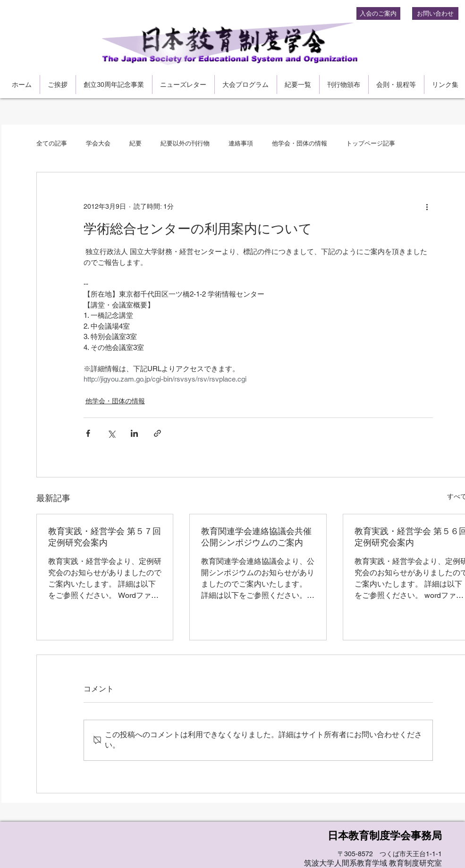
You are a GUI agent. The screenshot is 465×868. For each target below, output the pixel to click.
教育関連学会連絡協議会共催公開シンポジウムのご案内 (256, 537)
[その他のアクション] (427, 206)
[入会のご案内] (378, 13)
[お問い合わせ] (435, 13)
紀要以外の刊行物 (185, 143)
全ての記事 (52, 143)
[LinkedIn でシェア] (134, 433)
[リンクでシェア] (157, 433)
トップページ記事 (371, 143)
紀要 (135, 143)
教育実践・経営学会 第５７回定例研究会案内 (105, 537)
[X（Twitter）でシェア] (111, 433)
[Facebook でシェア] (88, 433)
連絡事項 (241, 143)
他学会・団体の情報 (300, 143)
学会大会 (98, 143)
